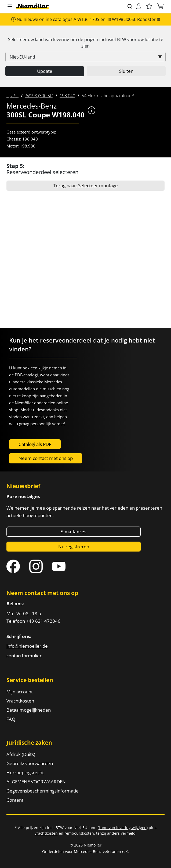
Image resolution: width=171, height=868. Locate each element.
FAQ (11, 719)
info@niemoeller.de (27, 646)
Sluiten (126, 71)
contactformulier (24, 656)
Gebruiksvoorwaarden (30, 763)
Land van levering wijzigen (123, 828)
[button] (10, 7)
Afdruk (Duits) (21, 754)
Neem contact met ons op (46, 458)
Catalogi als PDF (35, 444)
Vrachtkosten (20, 701)
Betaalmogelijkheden (29, 710)
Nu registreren (74, 547)
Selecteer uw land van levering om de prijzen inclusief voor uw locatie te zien (86, 43)
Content (15, 800)
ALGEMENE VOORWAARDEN (36, 782)
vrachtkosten (46, 833)
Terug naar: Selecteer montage (86, 186)
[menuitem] (12, 96)
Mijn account (20, 692)
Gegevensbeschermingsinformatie (43, 791)
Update (45, 71)
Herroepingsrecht (25, 772)
